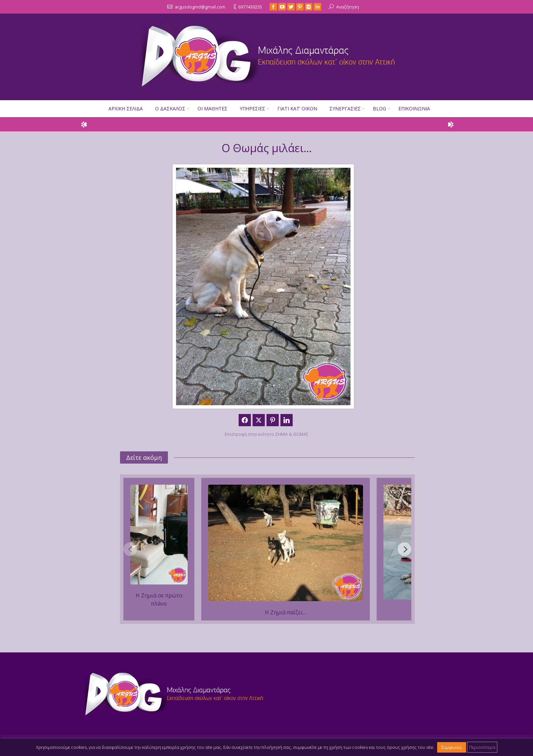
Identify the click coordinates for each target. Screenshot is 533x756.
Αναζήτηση (348, 7)
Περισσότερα (482, 747)
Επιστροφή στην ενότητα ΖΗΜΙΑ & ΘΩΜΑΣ (266, 434)
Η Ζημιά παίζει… (286, 612)
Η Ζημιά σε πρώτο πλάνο (159, 599)
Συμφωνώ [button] (452, 747)
